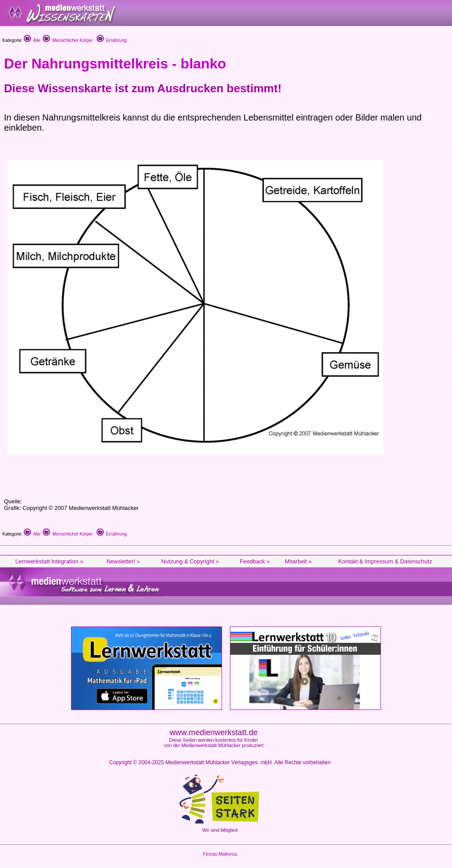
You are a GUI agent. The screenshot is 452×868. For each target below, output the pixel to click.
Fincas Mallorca (220, 854)
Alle (32, 40)
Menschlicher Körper (68, 40)
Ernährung (112, 40)
